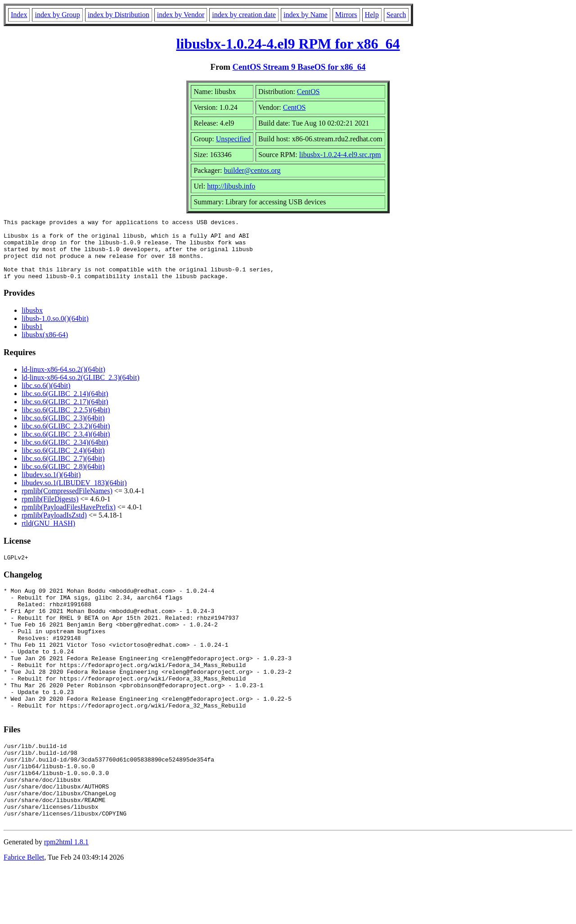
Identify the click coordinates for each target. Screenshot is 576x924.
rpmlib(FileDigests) (50, 511)
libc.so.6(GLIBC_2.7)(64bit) (63, 471)
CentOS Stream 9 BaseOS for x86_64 (299, 67)
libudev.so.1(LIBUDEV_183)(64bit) (74, 495)
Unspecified (233, 139)
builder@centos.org (252, 170)
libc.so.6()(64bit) (46, 398)
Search (396, 15)
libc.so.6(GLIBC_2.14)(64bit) (65, 406)
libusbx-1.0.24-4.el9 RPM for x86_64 (288, 44)
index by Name (306, 15)
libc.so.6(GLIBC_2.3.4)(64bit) (66, 446)
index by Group (57, 15)
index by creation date (244, 15)
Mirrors (346, 15)
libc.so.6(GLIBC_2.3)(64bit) (63, 430)
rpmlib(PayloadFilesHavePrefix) (69, 519)
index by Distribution (119, 15)
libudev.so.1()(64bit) (51, 487)
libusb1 (32, 339)
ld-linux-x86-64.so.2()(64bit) (63, 381)
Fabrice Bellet (24, 913)
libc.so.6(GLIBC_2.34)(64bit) (65, 454)
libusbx (32, 322)
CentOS (308, 92)
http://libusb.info (231, 186)
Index (19, 15)
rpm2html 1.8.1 (66, 897)
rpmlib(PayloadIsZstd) (54, 527)
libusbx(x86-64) (45, 347)
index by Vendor (181, 15)
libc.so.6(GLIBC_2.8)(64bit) (63, 479)
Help (372, 15)
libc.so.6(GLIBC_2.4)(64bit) (63, 462)
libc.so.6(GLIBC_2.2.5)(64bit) (66, 422)
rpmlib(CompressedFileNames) (67, 503)
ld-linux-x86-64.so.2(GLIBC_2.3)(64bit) (81, 390)
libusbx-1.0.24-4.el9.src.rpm (340, 155)
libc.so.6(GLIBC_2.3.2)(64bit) (66, 438)
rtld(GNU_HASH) (48, 535)
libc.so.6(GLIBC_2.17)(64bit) (65, 414)
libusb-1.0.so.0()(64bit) (55, 331)
